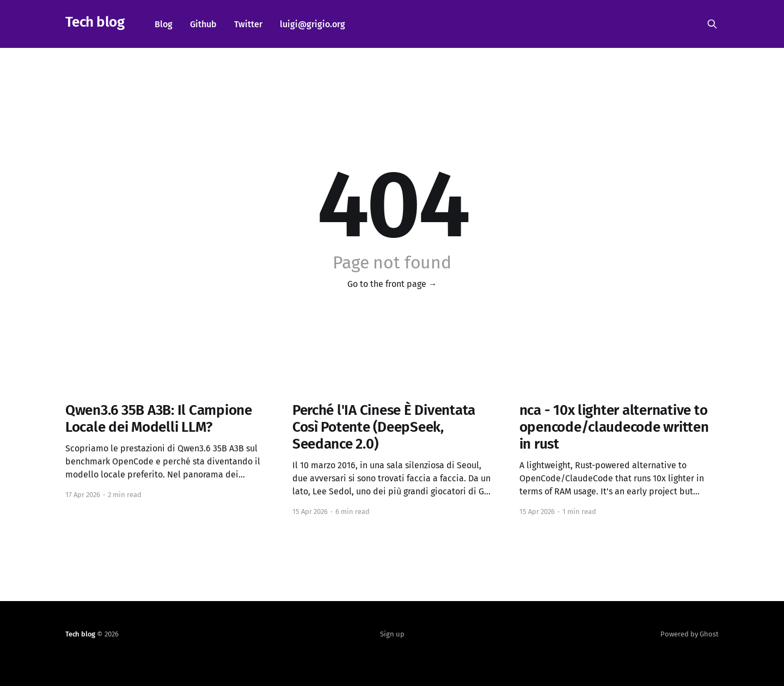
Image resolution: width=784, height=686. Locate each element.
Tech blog (95, 23)
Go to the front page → (392, 284)
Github (203, 24)
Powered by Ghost (690, 634)
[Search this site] (712, 24)
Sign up (392, 634)
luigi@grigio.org (313, 24)
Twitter (248, 24)
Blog (164, 24)
